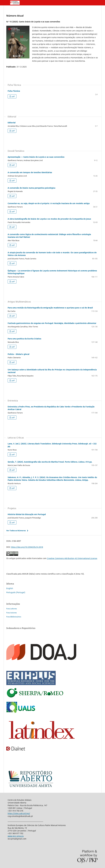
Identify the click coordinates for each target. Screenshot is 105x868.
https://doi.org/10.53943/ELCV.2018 (27, 547)
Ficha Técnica (14, 91)
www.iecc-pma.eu (16, 836)
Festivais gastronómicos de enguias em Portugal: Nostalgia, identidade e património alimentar (52, 323)
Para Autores (11, 613)
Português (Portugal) (16, 592)
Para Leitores (12, 609)
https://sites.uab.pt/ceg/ (19, 813)
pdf (13, 96)
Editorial (12, 123)
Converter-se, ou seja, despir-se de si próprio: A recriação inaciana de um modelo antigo (49, 203)
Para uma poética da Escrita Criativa (24, 339)
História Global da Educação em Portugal (27, 514)
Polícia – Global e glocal (18, 354)
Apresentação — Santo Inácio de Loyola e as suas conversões (36, 157)
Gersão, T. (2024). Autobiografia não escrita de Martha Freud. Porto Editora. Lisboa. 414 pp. (50, 462)
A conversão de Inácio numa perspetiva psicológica (31, 188)
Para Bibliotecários (14, 617)
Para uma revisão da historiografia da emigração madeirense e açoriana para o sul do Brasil (50, 308)
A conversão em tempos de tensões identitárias (30, 172)
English (10, 588)
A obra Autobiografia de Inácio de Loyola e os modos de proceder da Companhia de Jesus (49, 219)
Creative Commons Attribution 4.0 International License (72, 558)
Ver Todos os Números (16, 531)
